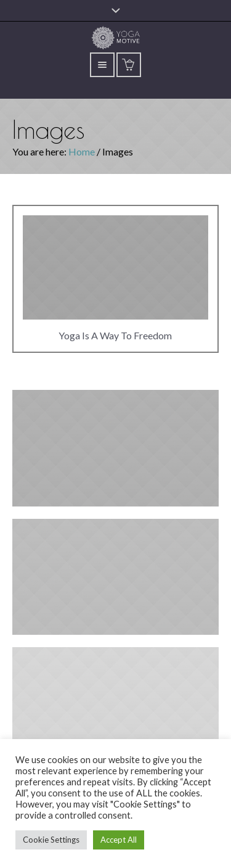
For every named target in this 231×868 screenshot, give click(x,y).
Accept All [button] (119, 840)
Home (82, 151)
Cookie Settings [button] (51, 840)
